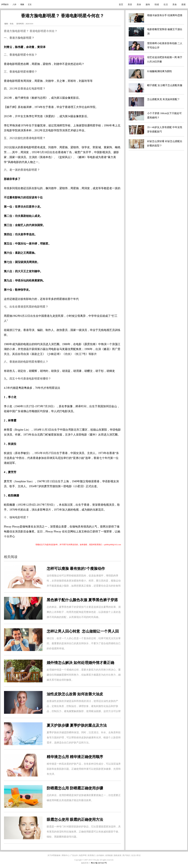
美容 (130, 5)
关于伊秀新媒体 (54, 855)
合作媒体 (100, 855)
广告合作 (74, 855)
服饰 (148, 5)
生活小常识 (136, 855)
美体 (139, 5)
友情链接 (109, 855)
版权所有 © (86, 863)
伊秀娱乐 (5, 4)
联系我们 (92, 855)
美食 (175, 5)
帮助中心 (65, 855)
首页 (121, 5)
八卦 (14, 4)
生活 (166, 5)
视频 (22, 4)
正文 (30, 4)
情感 (157, 5)
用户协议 (126, 855)
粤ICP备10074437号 (99, 863)
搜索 (184, 5)
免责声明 (83, 855)
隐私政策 (118, 855)
